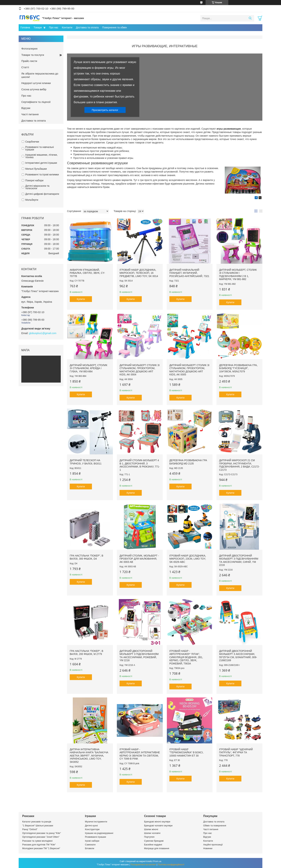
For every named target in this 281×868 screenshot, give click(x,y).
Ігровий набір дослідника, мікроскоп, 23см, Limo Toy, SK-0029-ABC (188, 559)
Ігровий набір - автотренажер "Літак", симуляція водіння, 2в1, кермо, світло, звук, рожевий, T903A (186, 657)
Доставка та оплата (87, 27)
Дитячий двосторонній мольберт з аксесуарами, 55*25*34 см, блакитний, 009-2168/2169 (238, 656)
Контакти (67, 27)
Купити (81, 299)
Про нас (54, 27)
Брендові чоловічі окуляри (158, 826)
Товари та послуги (33, 55)
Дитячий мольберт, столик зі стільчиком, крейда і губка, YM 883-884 (89, 368)
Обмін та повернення (215, 826)
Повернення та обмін (114, 27)
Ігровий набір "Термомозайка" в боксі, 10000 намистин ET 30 (186, 752)
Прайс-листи (29, 61)
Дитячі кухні (91, 826)
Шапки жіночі (151, 829)
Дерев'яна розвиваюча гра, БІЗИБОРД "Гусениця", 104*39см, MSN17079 (238, 368)
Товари (38, 27)
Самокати (90, 845)
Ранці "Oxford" (30, 829)
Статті (25, 67)
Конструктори (92, 829)
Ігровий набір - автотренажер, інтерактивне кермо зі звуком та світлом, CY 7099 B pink (140, 754)
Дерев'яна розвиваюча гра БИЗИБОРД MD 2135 (188, 462)
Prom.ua (157, 861)
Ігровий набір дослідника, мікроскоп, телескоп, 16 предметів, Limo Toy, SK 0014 (139, 273)
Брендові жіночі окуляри (157, 822)
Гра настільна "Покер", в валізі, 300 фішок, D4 (86, 557)
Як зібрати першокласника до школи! (40, 75)
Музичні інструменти (96, 822)
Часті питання (30, 114)
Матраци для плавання (157, 848)
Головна (25, 27)
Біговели (90, 848)
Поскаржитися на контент (143, 865)
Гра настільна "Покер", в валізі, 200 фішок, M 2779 (86, 653)
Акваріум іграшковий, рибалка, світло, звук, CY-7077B (87, 273)
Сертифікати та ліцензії (36, 102)
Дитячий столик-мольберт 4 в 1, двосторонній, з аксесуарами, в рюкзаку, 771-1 (140, 465)
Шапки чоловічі (152, 833)
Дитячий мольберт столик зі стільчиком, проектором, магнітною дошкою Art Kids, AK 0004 (140, 370)
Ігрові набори (92, 841)
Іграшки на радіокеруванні (99, 833)
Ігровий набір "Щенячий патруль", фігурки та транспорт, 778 (236, 752)
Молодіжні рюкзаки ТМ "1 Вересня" (41, 848)
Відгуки (26, 108)
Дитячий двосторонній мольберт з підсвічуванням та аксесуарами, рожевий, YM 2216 (139, 656)
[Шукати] (250, 18)
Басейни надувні (153, 845)
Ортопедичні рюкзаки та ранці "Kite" (42, 833)
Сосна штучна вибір (34, 89)
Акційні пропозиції (213, 845)
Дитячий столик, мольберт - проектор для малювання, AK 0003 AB (139, 559)
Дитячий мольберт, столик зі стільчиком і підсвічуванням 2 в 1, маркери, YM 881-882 (238, 275)
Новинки (208, 848)
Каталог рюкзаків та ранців (37, 822)
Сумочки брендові (154, 841)
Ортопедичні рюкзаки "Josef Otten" (41, 837)
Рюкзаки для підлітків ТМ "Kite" (39, 845)
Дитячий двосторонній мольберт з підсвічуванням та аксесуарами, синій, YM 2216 (239, 560)
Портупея (149, 837)
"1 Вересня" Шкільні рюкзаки (38, 826)
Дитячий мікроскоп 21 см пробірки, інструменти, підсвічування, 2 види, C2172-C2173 (239, 465)
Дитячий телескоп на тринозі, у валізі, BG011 (86, 462)
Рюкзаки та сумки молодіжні (37, 841)
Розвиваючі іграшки (96, 837)
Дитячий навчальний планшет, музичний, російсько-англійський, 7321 (189, 273)
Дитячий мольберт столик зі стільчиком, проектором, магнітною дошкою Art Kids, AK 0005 (189, 370)
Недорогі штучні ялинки (36, 83)
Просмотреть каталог (105, 110)
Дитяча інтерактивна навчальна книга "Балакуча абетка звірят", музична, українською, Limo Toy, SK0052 (89, 756)
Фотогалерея (29, 49)
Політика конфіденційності (171, 865)
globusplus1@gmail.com (43, 333)
